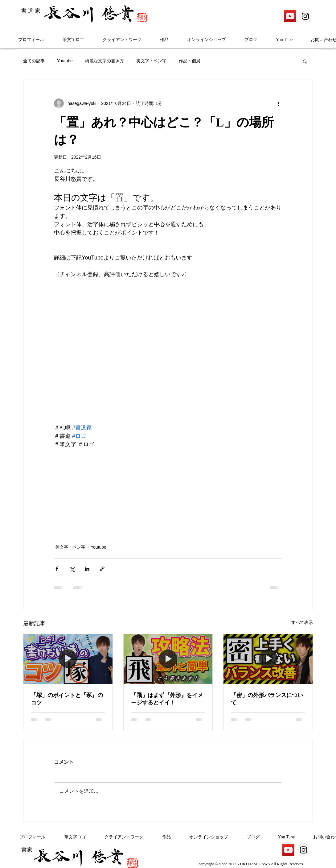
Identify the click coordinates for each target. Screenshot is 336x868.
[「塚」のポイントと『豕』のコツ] (68, 659)
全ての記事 (34, 61)
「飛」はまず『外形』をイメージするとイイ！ (167, 699)
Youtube (65, 61)
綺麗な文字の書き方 (104, 61)
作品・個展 (190, 61)
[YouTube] (290, 16)
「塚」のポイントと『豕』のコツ (67, 699)
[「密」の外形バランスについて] (268, 659)
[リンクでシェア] (102, 569)
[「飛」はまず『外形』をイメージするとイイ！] (168, 659)
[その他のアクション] (278, 103)
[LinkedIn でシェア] (87, 569)
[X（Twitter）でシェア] (72, 569)
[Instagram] (305, 16)
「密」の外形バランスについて (267, 699)
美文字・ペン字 (151, 61)
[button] (305, 61)
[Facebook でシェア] (57, 569)
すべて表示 (302, 622)
